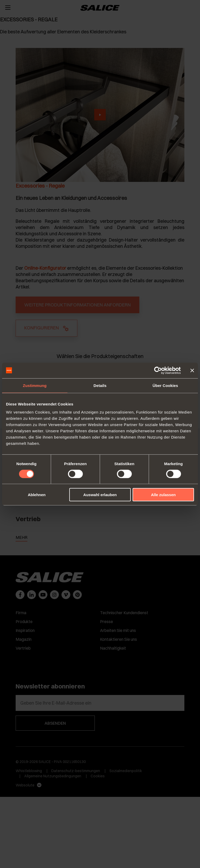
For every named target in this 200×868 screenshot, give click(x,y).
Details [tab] (100, 385)
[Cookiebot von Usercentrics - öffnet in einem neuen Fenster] (158, 370)
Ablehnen (37, 495)
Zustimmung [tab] (35, 385)
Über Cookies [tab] (165, 385)
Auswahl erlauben (100, 495)
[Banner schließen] (192, 370)
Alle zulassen (163, 495)
